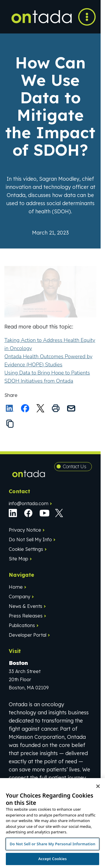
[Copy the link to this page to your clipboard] (10, 424)
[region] (52, 823)
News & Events (26, 606)
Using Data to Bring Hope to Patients (47, 373)
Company (20, 597)
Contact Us (75, 466)
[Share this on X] (41, 408)
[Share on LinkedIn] (10, 408)
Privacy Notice (25, 530)
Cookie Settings (26, 549)
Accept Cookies (52, 859)
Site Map (19, 559)
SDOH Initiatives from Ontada (39, 381)
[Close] (98, 786)
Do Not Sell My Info (30, 539)
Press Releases (26, 616)
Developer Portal (28, 635)
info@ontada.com (29, 503)
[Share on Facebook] (25, 408)
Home (16, 587)
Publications (22, 625)
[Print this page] (56, 408)
